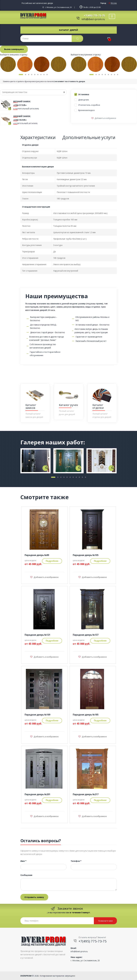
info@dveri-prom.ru (93, 19)
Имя (23, 861)
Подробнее (52, 561)
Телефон (76, 861)
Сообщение (26, 875)
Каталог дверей (68, 30)
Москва (114, 3)
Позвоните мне (105, 921)
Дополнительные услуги (89, 137)
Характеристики (38, 137)
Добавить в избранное (105, 118)
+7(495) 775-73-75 (94, 15)
